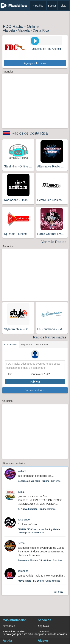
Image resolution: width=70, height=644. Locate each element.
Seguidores (27, 345)
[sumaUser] (57, 375)
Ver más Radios (54, 242)
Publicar (35, 382)
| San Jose (39, 481)
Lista (63, 6)
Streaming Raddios (14, 632)
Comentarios (11, 345)
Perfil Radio (42, 345)
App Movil (44, 626)
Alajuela (9, 30)
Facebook (44, 632)
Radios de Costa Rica (30, 133)
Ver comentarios (35, 390)
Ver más (58, 592)
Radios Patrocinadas (50, 337)
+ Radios (38, 6)
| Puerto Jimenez (39, 581)
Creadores (9, 626)
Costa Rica (41, 30)
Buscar (52, 6)
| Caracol (37, 509)
